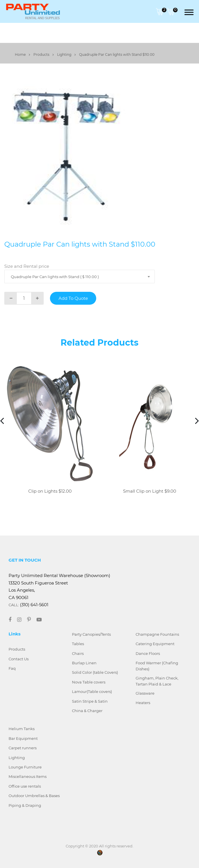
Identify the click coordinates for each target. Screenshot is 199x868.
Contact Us (19, 659)
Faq (12, 668)
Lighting (66, 55)
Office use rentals (25, 786)
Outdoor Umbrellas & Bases (34, 796)
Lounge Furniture (25, 767)
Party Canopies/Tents (91, 634)
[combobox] (80, 277)
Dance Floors (148, 653)
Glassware (145, 693)
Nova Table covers (89, 682)
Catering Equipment (155, 644)
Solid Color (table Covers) (95, 672)
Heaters (143, 703)
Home (22, 55)
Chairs (78, 653)
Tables (78, 644)
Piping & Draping (25, 805)
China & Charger (87, 711)
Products (44, 55)
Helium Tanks (22, 729)
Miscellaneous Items (28, 776)
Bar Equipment (23, 738)
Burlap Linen (84, 663)
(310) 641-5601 (34, 605)
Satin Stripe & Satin (90, 701)
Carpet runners (23, 748)
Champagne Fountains (157, 634)
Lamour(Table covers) (92, 691)
